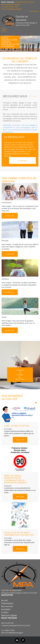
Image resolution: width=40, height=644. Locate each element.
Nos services (7, 606)
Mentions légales (9, 615)
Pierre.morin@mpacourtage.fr (12, 9)
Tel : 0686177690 (8, 630)
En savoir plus (22, 161)
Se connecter (34, 11)
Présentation (7, 603)
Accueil (4, 600)
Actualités (6, 609)
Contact (5, 612)
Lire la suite (20, 440)
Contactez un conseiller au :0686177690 (20, 375)
